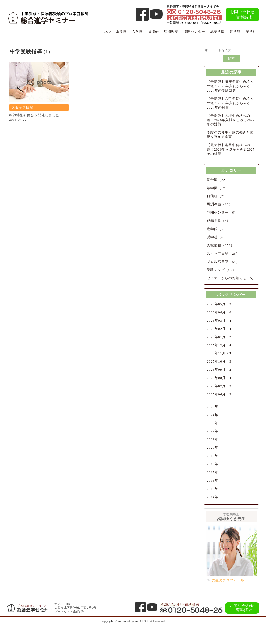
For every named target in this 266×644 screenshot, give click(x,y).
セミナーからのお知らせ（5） (231, 278)
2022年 (213, 431)
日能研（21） (218, 196)
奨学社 (251, 32)
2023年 (213, 423)
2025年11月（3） (221, 353)
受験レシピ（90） (221, 270)
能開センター (194, 32)
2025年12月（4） (221, 345)
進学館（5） (217, 229)
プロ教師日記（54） (223, 262)
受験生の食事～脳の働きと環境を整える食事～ (230, 135)
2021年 (213, 439)
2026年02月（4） (221, 329)
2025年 (213, 407)
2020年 (213, 448)
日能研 (153, 32)
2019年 (213, 456)
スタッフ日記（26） (223, 254)
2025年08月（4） (221, 378)
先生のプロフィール (228, 580)
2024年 (213, 415)
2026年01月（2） (221, 337)
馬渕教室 (171, 32)
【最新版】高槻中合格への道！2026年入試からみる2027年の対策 (231, 120)
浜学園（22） (218, 180)
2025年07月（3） (221, 386)
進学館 (235, 32)
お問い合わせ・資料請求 (242, 15)
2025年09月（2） (221, 370)
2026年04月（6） (221, 312)
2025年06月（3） (221, 394)
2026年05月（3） (221, 304)
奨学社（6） (217, 237)
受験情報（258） (221, 245)
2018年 (213, 464)
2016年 (213, 480)
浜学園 (122, 32)
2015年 (213, 489)
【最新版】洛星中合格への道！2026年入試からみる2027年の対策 (231, 149)
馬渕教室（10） (220, 204)
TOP (107, 32)
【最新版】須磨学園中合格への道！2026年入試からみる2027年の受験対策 (230, 86)
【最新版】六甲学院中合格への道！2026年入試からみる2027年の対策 (230, 103)
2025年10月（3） (221, 361)
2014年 (213, 497)
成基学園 (217, 32)
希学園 (137, 32)
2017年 (213, 472)
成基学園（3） (219, 221)
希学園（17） (218, 188)
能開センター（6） (222, 212)
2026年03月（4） (221, 320)
